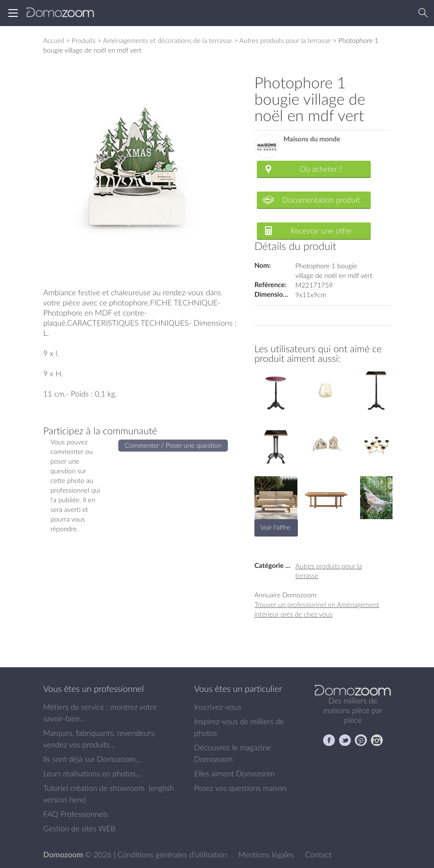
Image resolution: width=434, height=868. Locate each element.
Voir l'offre (275, 527)
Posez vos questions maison (240, 788)
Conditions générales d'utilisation (173, 854)
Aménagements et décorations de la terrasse (167, 40)
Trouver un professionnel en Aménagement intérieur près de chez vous (317, 609)
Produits (84, 40)
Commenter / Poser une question (173, 445)
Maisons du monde (312, 139)
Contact (318, 854)
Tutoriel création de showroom (94, 788)
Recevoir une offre (321, 231)
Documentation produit (321, 200)
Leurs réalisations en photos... (92, 773)
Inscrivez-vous (218, 707)
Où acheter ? (321, 169)
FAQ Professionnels (76, 814)
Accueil (54, 40)
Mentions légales (267, 854)
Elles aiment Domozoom (234, 773)
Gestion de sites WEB (80, 828)
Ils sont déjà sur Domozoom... (92, 759)
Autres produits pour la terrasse (285, 40)
